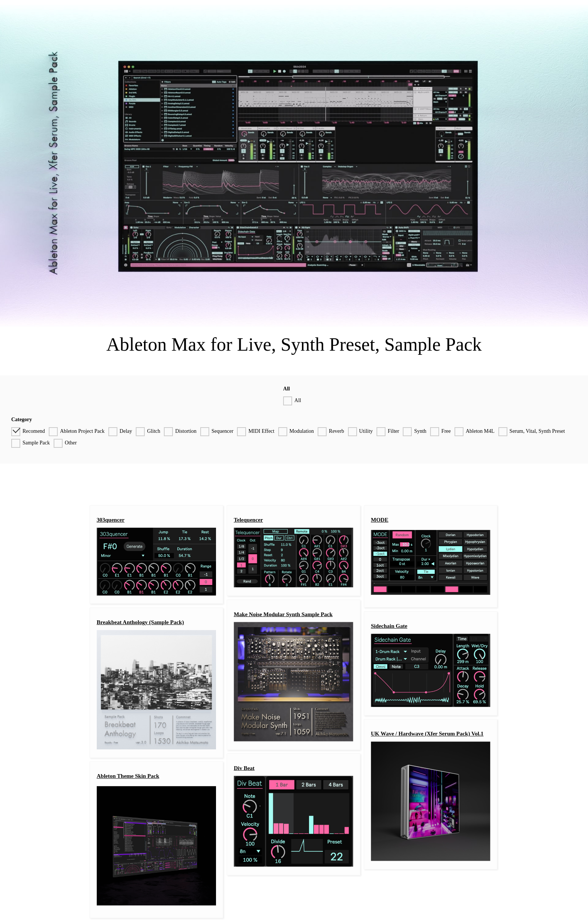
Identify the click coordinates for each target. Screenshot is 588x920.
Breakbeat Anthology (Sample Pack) (140, 623)
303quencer (111, 520)
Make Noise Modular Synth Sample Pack (283, 614)
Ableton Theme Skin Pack (128, 776)
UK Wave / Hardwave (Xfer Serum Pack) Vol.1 (427, 734)
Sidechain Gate (389, 626)
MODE (380, 520)
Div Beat (244, 768)
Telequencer (248, 520)
